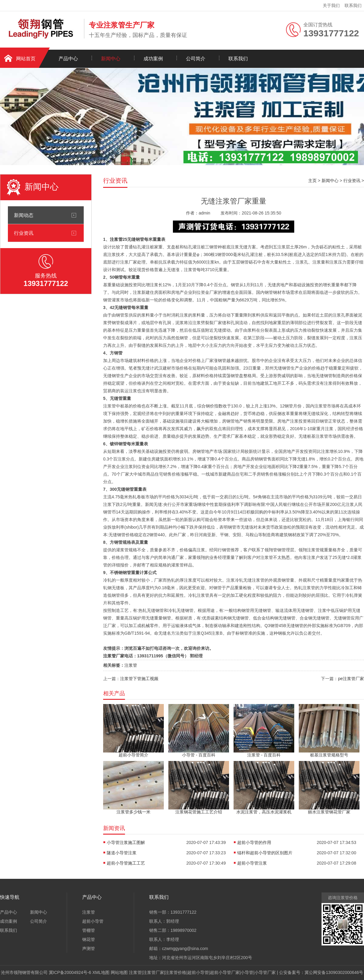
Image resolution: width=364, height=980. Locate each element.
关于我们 (331, 5)
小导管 (247, 972)
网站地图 (119, 972)
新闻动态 (24, 215)
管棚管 (89, 930)
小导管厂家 (265, 972)
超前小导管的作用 (254, 842)
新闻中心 (111, 59)
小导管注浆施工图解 (126, 842)
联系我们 (353, 5)
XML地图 (101, 972)
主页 (312, 181)
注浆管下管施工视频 (139, 679)
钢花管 (89, 939)
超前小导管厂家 (225, 972)
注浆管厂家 (114, 656)
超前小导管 (93, 921)
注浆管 (116, 239)
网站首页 (26, 59)
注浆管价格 (176, 972)
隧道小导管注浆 (122, 853)
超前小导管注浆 (252, 863)
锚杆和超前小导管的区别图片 (265, 853)
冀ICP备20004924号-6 (70, 972)
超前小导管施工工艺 (126, 863)
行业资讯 (24, 233)
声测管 (89, 948)
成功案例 (153, 59)
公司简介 (196, 59)
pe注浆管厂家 (351, 679)
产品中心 (68, 59)
